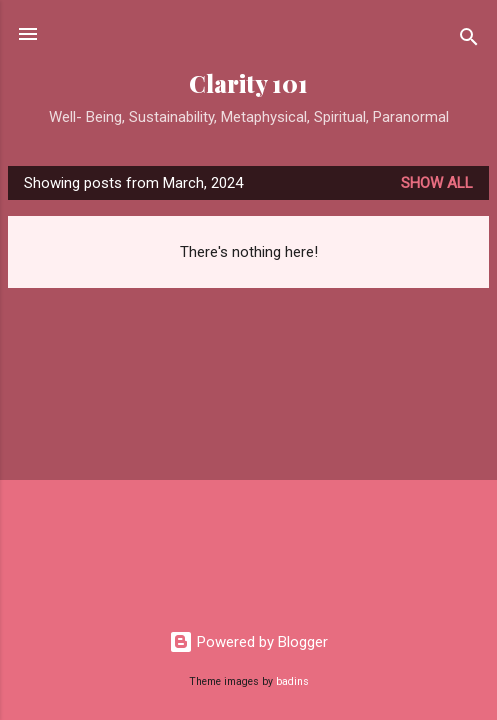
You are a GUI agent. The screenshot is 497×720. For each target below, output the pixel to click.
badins (292, 681)
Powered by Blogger (248, 642)
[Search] (469, 40)
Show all (437, 183)
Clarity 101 (248, 83)
